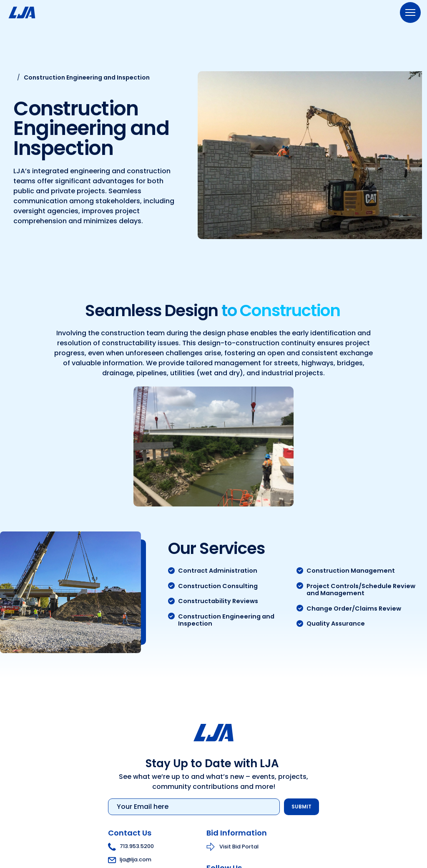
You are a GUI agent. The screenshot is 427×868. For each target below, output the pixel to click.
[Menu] (410, 12)
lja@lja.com (130, 860)
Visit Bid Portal (239, 847)
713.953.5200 (131, 847)
